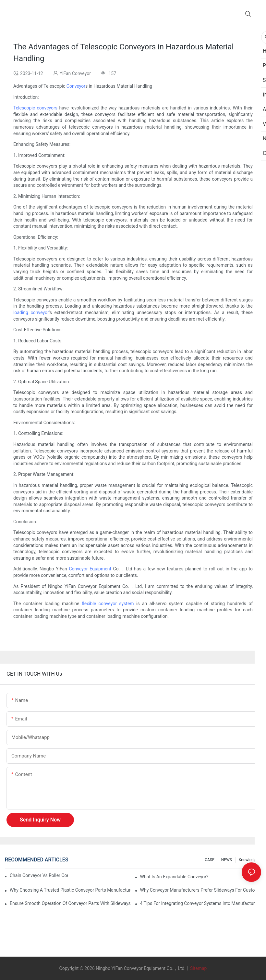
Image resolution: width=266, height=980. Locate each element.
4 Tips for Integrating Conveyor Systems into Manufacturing (201, 903)
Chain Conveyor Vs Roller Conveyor (39, 875)
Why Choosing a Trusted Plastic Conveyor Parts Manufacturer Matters (70, 890)
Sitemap (198, 968)
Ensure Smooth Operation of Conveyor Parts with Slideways (70, 903)
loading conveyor (31, 312)
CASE (210, 860)
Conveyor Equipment (90, 569)
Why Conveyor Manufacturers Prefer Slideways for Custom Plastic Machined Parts (201, 890)
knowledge (248, 860)
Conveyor (76, 86)
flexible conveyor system (108, 604)
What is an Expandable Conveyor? (174, 877)
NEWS (227, 860)
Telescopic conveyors (35, 108)
